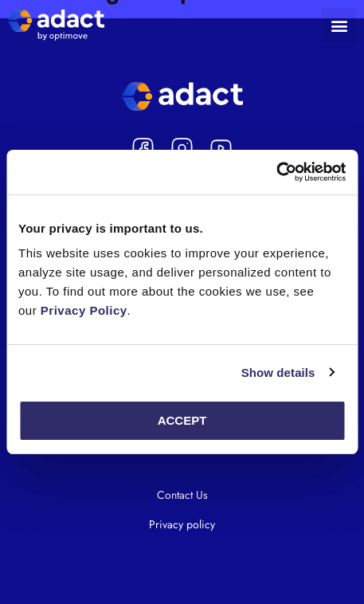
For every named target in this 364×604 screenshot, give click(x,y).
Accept (182, 420)
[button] (339, 25)
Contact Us (182, 495)
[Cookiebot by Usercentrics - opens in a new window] (276, 172)
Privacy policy (182, 524)
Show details (278, 373)
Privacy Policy (84, 310)
